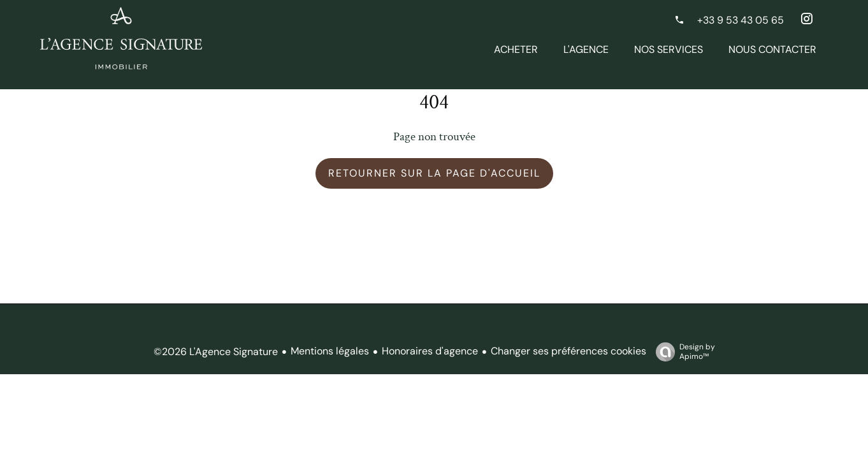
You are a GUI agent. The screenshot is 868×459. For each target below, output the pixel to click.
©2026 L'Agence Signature (216, 352)
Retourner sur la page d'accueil (434, 173)
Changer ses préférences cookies (568, 351)
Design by (682, 352)
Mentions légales (330, 351)
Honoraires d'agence (430, 351)
